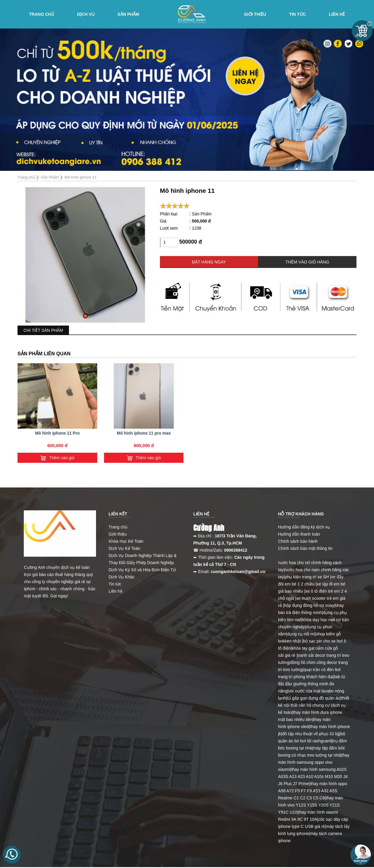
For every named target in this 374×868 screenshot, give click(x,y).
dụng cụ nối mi (301, 634)
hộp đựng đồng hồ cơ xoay (309, 605)
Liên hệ (337, 14)
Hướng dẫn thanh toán (299, 534)
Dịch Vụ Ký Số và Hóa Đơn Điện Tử (142, 570)
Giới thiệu (118, 534)
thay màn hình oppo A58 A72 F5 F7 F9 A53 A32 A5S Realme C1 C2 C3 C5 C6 (312, 791)
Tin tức (298, 14)
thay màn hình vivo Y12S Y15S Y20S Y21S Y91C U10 (310, 805)
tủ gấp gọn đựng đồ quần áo (314, 698)
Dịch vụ (86, 14)
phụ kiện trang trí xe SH (307, 577)
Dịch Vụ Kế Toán (124, 548)
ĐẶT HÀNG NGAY (209, 262)
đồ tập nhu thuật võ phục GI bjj (311, 734)
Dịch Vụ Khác (121, 577)
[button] (85, 316)
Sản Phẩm (128, 14)
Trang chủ (42, 14)
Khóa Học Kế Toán (126, 541)
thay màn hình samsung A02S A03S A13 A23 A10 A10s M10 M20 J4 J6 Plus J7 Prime (313, 777)
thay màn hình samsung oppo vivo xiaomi (314, 762)
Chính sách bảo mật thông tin (305, 548)
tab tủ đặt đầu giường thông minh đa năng (312, 684)
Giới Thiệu (255, 14)
